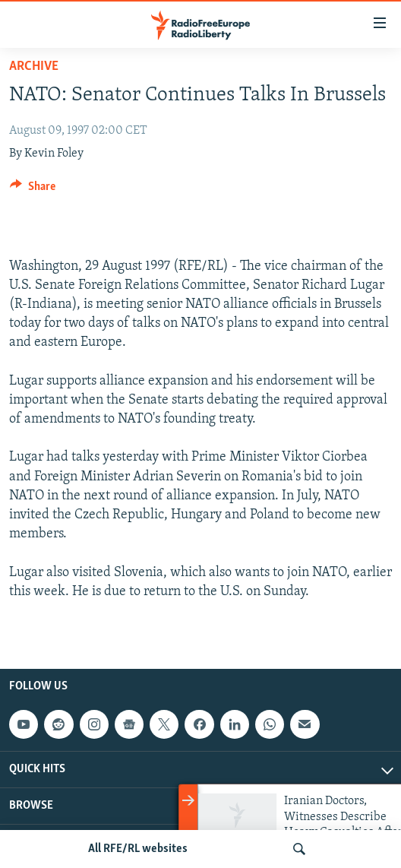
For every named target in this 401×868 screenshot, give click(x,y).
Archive (34, 67)
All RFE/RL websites (138, 849)
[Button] (33, 190)
